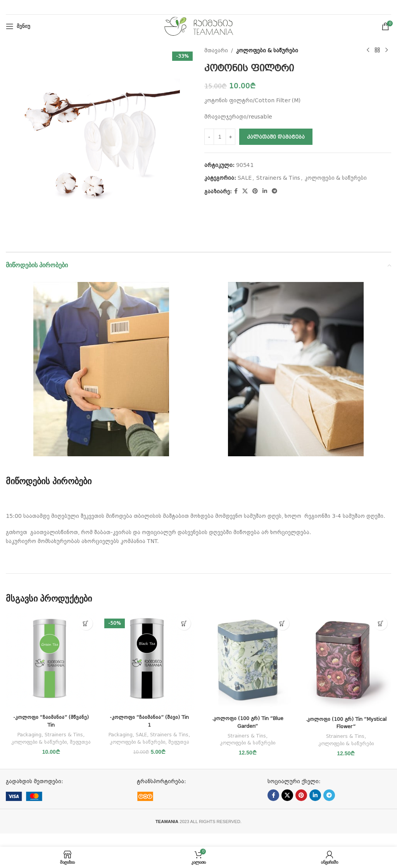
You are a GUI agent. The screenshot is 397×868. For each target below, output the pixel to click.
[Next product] (387, 50)
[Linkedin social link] (265, 191)
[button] (86, 623)
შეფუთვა (51, 749)
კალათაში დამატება (276, 137)
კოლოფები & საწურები (267, 50)
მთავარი (216, 50)
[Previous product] (368, 50)
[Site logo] (199, 26)
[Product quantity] (220, 137)
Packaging (29, 735)
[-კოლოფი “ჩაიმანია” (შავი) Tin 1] (150, 661)
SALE (245, 178)
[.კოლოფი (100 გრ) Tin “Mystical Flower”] (346, 662)
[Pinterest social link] (255, 191)
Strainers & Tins (278, 178)
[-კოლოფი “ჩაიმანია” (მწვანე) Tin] (51, 661)
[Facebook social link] (236, 191)
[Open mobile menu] (18, 26)
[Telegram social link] (274, 191)
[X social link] (245, 191)
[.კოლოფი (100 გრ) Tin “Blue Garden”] (248, 662)
